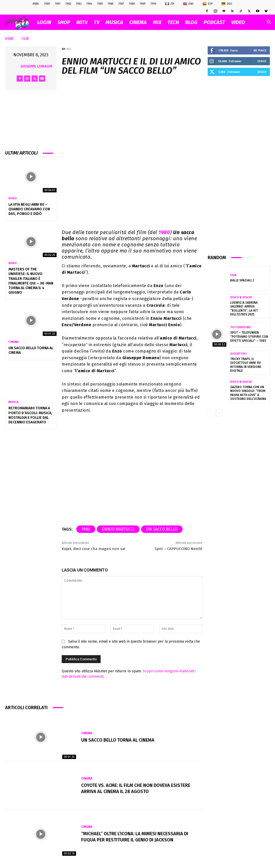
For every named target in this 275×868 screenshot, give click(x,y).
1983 (79, 4)
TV (97, 22)
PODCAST (214, 22)
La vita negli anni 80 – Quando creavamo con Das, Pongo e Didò (29, 209)
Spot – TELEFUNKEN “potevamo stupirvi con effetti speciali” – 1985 (249, 337)
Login (44, 22)
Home (10, 38)
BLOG (191, 22)
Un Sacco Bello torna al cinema (118, 740)
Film (25, 38)
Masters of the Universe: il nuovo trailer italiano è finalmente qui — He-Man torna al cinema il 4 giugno (31, 281)
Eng (188, 4)
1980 (47, 4)
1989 (142, 4)
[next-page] (219, 413)
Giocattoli (238, 354)
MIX (157, 22)
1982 (68, 4)
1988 (132, 4)
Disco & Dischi (241, 297)
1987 (121, 4)
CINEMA (138, 22)
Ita (170, 4)
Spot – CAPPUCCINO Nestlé (178, 549)
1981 (58, 4)
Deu (227, 4)
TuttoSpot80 (240, 327)
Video (13, 198)
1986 (110, 4)
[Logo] (20, 22)
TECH (173, 22)
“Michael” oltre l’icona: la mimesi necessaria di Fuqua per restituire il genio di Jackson (135, 837)
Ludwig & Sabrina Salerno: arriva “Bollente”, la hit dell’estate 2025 (244, 309)
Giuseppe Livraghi (36, 66)
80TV (82, 22)
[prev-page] (211, 413)
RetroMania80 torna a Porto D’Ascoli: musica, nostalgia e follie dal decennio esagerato (30, 415)
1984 (89, 4)
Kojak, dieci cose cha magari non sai (93, 549)
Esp (208, 4)
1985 (100, 4)
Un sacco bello (162, 529)
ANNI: (36, 4)
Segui (262, 61)
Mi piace (260, 50)
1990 (153, 4)
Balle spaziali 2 (242, 280)
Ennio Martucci (118, 529)
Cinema (13, 342)
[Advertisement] (239, 165)
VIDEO (238, 22)
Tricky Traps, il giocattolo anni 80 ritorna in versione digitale (246, 365)
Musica (13, 402)
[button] (269, 23)
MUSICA (114, 22)
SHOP (64, 22)
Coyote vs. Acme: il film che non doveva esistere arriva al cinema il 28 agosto (136, 788)
